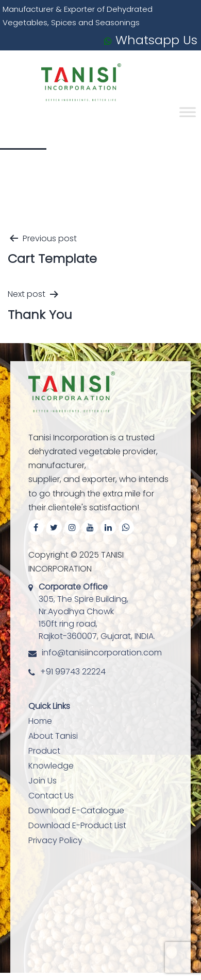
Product (44, 751)
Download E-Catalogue (76, 810)
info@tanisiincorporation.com (102, 653)
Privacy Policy (55, 840)
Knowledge (51, 766)
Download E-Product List (77, 825)
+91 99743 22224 (73, 672)
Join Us (43, 781)
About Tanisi (53, 736)
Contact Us (51, 796)
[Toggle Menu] (188, 112)
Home (40, 721)
